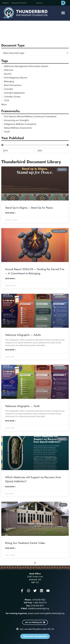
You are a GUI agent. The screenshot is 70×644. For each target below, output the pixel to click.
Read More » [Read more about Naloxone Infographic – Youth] (10, 421)
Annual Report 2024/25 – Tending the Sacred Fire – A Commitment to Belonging (35, 271)
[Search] (63, 3)
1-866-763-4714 (40, 603)
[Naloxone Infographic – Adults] (35, 311)
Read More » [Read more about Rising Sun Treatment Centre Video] (10, 548)
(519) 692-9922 (39, 600)
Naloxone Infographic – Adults (23, 335)
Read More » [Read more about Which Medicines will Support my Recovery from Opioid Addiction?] (10, 487)
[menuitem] (6, 3)
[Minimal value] (35, 145)
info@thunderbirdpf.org (39, 608)
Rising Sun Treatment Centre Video (25, 543)
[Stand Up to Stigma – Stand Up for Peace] (35, 183)
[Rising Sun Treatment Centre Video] (35, 519)
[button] (63, 13)
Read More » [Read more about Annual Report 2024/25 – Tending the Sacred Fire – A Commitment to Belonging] (10, 279)
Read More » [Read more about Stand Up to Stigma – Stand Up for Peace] (10, 213)
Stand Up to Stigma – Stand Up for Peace (29, 208)
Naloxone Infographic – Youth (22, 406)
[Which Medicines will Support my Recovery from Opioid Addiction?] (35, 453)
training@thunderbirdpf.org (52, 613)
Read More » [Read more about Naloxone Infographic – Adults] (10, 350)
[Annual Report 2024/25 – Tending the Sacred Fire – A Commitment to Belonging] (35, 245)
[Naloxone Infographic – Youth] (35, 382)
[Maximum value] (52, 150)
